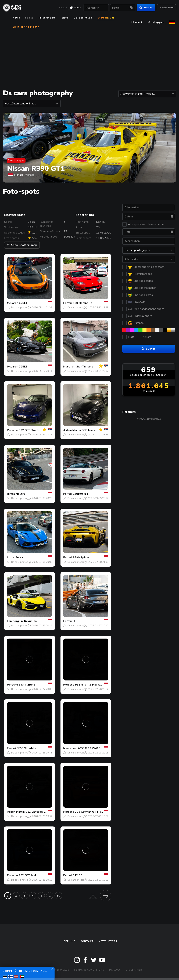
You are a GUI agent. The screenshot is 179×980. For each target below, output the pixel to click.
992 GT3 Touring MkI (33, 430)
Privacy (115, 970)
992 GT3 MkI (27, 875)
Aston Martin (72, 430)
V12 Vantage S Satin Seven (44, 812)
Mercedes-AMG (74, 748)
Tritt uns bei (47, 18)
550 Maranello (83, 303)
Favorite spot (16, 161)
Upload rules (83, 18)
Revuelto (30, 621)
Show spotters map (22, 245)
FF (74, 621)
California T (81, 494)
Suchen (144, 8)
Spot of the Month (26, 27)
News (60, 8)
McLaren (13, 303)
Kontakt (87, 941)
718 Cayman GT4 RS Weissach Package (102, 812)
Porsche (12, 430)
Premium (105, 18)
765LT (23, 367)
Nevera (21, 494)
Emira (19, 558)
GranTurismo (85, 367)
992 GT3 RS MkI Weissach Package (99, 685)
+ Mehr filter (165, 8)
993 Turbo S (27, 685)
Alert (137, 22)
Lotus (11, 558)
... (50, 896)
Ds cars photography (23, 307)
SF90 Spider (81, 558)
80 (58, 896)
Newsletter (108, 941)
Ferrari (68, 303)
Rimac (11, 494)
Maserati (69, 367)
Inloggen (156, 22)
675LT (23, 303)
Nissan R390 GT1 (36, 169)
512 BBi (78, 875)
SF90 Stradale (26, 748)
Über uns (69, 941)
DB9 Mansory (90, 430)
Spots (76, 8)
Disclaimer (134, 970)
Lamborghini (15, 621)
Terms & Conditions (89, 970)
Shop (65, 18)
